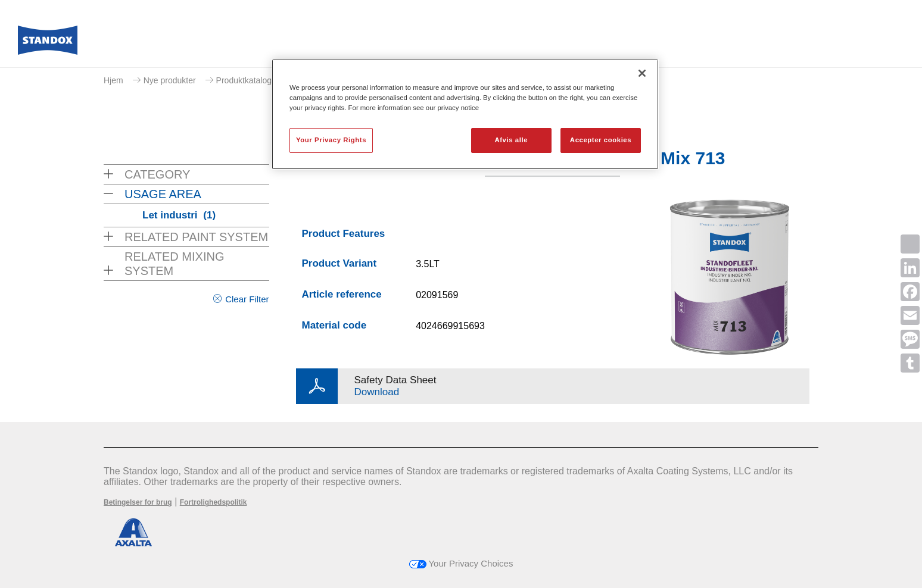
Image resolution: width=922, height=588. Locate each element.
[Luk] (642, 73)
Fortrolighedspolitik (214, 502)
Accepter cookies (601, 140)
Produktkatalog (244, 80)
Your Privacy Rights (331, 140)
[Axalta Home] (48, 43)
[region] (465, 114)
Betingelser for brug (138, 502)
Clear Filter (247, 299)
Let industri (179, 215)
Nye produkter (170, 80)
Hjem (113, 80)
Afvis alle (511, 140)
